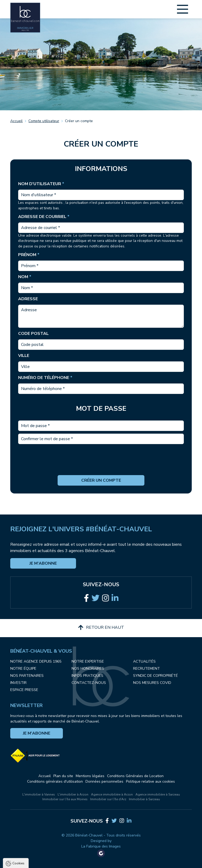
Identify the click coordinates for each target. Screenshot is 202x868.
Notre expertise (88, 661)
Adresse (28, 299)
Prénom (29, 255)
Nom (25, 277)
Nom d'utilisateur (41, 184)
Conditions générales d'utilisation (55, 781)
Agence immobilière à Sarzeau (158, 794)
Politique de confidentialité (31, 852)
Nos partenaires (27, 676)
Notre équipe (23, 669)
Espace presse (24, 690)
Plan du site (63, 776)
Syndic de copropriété (155, 676)
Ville (24, 356)
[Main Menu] (183, 9)
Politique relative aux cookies (150, 781)
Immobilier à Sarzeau (144, 799)
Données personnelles (104, 781)
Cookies (18, 805)
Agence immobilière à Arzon (112, 794)
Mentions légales (90, 776)
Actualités (144, 661)
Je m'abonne (43, 563)
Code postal (33, 334)
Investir (18, 683)
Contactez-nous (89, 683)
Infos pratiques (87, 676)
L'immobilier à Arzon (73, 794)
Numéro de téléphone (45, 378)
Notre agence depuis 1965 (36, 661)
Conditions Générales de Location (135, 776)
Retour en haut (101, 627)
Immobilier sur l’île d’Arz (108, 799)
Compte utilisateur (44, 121)
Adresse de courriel (44, 217)
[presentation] (101, 465)
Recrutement (147, 669)
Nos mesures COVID (152, 683)
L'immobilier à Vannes (39, 794)
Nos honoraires (88, 669)
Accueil (16, 121)
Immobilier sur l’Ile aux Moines (65, 799)
